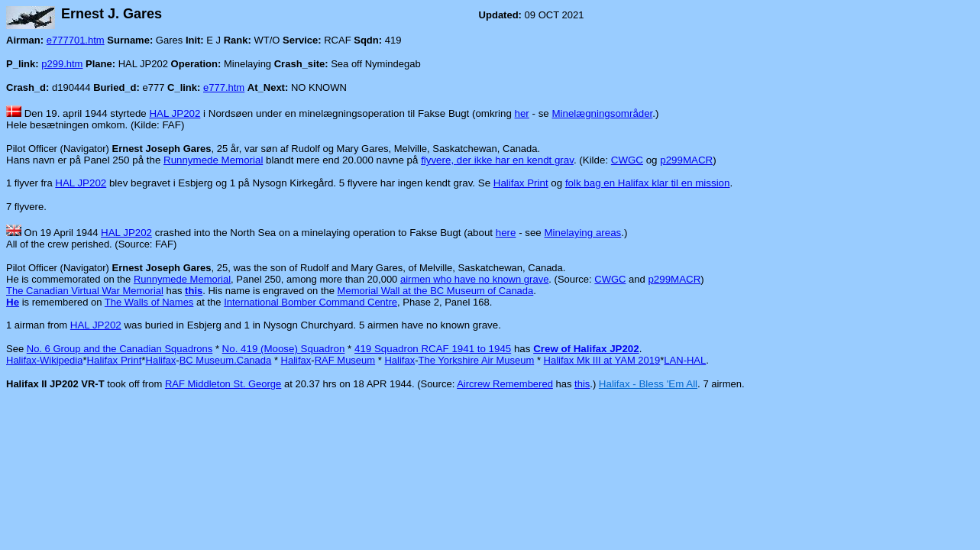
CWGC (627, 160)
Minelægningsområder (602, 113)
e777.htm (224, 87)
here (506, 233)
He (13, 302)
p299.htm (62, 64)
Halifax (161, 360)
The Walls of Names (149, 302)
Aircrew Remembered (505, 384)
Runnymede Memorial (213, 160)
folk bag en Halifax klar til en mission (648, 183)
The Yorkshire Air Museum (477, 360)
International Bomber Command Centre (310, 302)
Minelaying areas (582, 233)
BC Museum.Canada (226, 360)
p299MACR (686, 160)
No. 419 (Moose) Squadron (284, 349)
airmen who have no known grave (474, 279)
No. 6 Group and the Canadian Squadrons (120, 349)
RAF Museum (345, 360)
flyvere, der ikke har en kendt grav (497, 160)
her (522, 113)
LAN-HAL (685, 360)
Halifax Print (521, 183)
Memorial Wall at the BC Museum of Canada (436, 291)
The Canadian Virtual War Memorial (85, 291)
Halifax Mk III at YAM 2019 (602, 360)
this (582, 384)
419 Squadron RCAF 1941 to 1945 (433, 349)
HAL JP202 (175, 113)
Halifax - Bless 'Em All (648, 384)
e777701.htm (76, 40)
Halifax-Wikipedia (44, 360)
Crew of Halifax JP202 (586, 349)
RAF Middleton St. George (223, 384)
